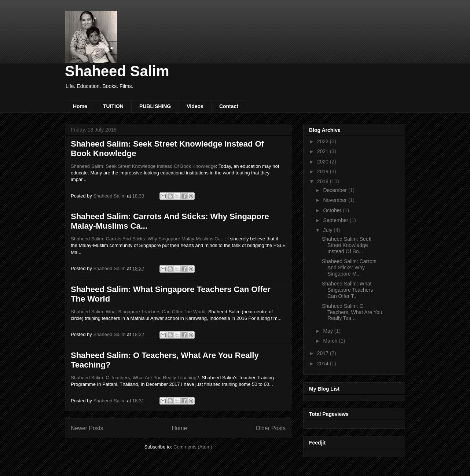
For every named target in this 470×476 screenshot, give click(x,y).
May (328, 331)
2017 (324, 353)
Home (80, 106)
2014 (324, 364)
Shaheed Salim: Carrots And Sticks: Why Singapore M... (349, 267)
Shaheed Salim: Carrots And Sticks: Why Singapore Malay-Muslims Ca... (148, 239)
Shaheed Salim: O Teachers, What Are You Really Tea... (352, 312)
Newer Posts (87, 428)
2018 (324, 181)
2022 (324, 141)
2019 (324, 171)
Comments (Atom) (193, 447)
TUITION (113, 106)
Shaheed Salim (117, 71)
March (331, 341)
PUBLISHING (155, 106)
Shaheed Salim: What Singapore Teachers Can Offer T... (347, 290)
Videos (195, 106)
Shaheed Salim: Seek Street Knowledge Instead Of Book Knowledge (143, 166)
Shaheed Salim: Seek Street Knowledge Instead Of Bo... (347, 245)
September (336, 220)
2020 (324, 162)
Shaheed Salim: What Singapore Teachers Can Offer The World (138, 312)
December (335, 190)
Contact (229, 106)
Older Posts (271, 428)
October (333, 210)
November (335, 200)
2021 (324, 151)
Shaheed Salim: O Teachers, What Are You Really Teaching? (135, 378)
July (328, 230)
